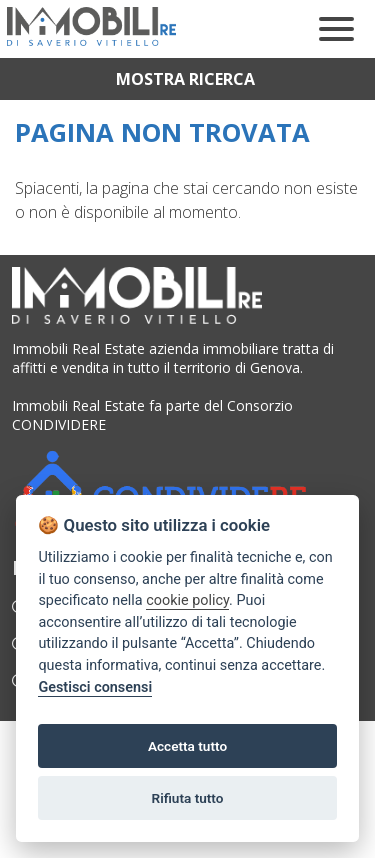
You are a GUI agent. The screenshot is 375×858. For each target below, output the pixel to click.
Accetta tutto (187, 746)
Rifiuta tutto (188, 798)
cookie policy (187, 600)
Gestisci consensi (95, 687)
